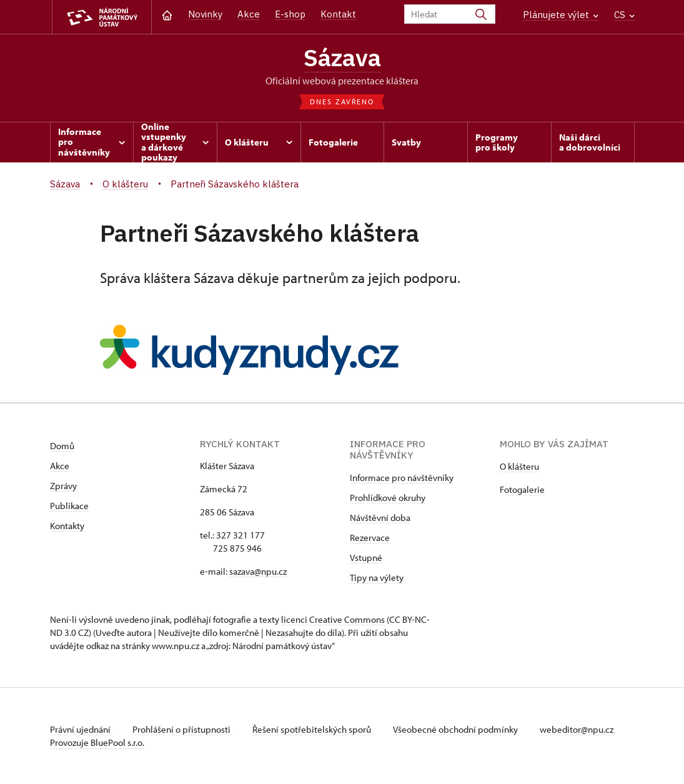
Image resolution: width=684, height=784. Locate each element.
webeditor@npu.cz (577, 729)
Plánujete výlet (561, 15)
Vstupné (366, 558)
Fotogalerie (522, 489)
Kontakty (67, 526)
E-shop (290, 14)
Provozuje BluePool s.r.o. (97, 742)
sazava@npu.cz (258, 571)
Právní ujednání (81, 729)
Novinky (205, 14)
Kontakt (338, 14)
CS (624, 15)
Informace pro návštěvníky (402, 478)
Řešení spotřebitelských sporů (313, 729)
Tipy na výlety (377, 578)
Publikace (69, 506)
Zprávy (63, 486)
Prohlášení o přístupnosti (182, 729)
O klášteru (519, 466)
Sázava (342, 57)
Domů (62, 446)
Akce (249, 14)
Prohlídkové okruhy (388, 498)
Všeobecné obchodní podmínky (456, 729)
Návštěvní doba (380, 518)
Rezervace (370, 538)
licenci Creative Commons (333, 619)
